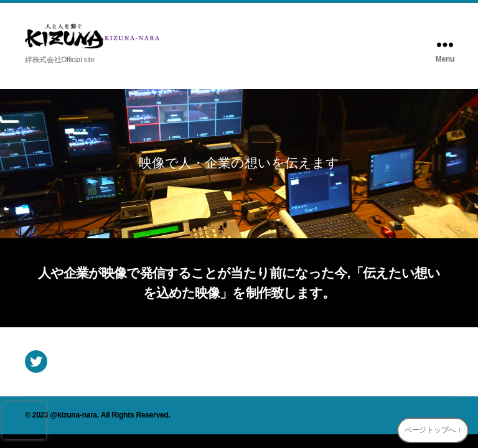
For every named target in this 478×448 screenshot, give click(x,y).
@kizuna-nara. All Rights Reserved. (110, 415)
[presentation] (24, 421)
